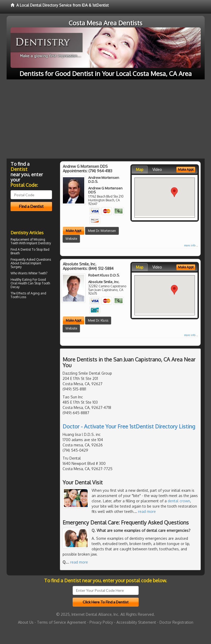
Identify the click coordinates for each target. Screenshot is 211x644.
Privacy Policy (101, 622)
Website (71, 239)
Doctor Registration (176, 622)
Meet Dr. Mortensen (102, 231)
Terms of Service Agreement (62, 622)
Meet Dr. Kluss (98, 320)
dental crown (179, 501)
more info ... (191, 245)
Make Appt (74, 231)
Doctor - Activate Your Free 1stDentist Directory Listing (129, 426)
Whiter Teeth (37, 273)
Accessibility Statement (136, 622)
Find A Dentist (21, 249)
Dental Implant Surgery (26, 265)
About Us (26, 622)
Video (157, 170)
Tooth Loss (18, 297)
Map (140, 170)
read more (147, 511)
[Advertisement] (105, 119)
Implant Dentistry (39, 243)
